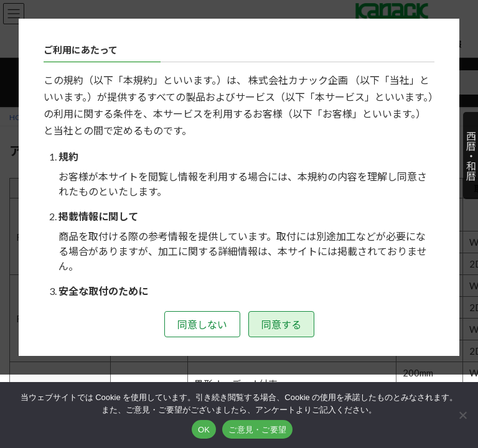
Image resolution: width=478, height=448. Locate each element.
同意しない (202, 324)
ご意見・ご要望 (257, 430)
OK (204, 430)
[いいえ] (462, 415)
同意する (281, 324)
